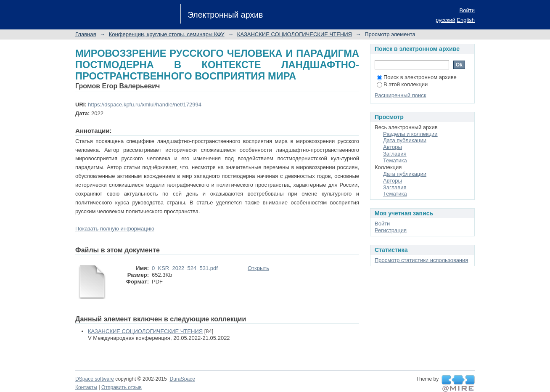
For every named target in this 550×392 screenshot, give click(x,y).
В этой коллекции (402, 84)
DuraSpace (182, 379)
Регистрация (391, 230)
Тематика (395, 160)
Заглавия (395, 154)
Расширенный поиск (400, 95)
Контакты (86, 387)
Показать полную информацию (115, 229)
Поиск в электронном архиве (417, 77)
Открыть (258, 268)
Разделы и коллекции (410, 134)
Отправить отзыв (122, 387)
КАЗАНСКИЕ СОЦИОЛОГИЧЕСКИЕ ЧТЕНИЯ (295, 34)
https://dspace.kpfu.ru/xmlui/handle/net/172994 (145, 105)
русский (446, 20)
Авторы (393, 147)
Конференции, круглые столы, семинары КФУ (167, 34)
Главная (86, 34)
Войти (467, 10)
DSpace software (95, 379)
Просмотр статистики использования (421, 260)
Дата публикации (405, 140)
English (466, 20)
